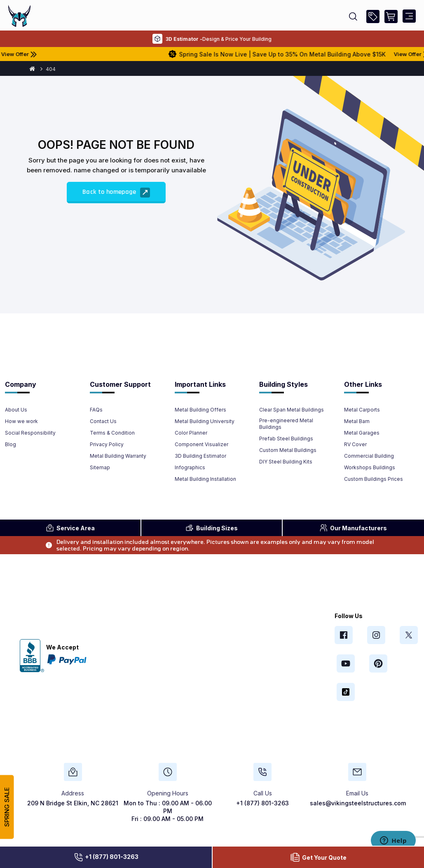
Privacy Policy (107, 444)
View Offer (48, 54)
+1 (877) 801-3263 (106, 857)
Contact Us (103, 421)
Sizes (212, 528)
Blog (11, 444)
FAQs (96, 410)
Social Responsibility (30, 433)
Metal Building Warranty (118, 456)
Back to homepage (116, 193)
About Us (16, 410)
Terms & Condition (112, 433)
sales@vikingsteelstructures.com (358, 803)
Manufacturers (353, 528)
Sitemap (100, 467)
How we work (21, 421)
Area (70, 528)
